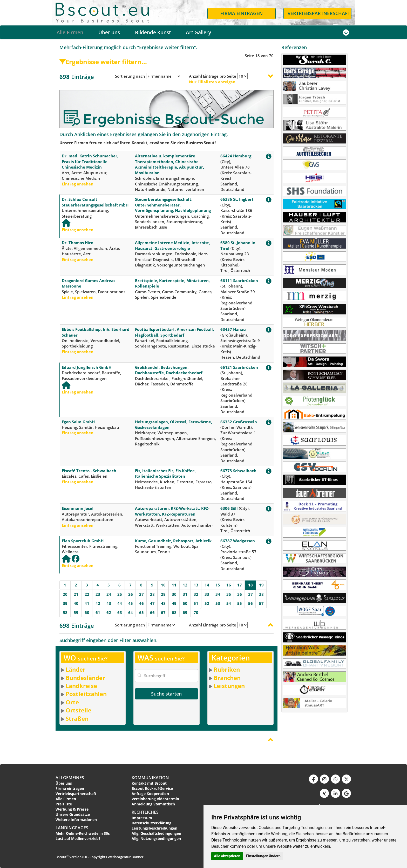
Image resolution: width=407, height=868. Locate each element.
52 (207, 603)
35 (229, 594)
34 (218, 594)
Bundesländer (85, 678)
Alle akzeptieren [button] (227, 856)
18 (250, 585)
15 (218, 585)
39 (65, 603)
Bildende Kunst (153, 32)
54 (229, 603)
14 (207, 585)
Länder (76, 669)
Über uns (109, 32)
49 (174, 603)
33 (207, 594)
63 (120, 612)
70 (196, 612)
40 (76, 603)
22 (87, 594)
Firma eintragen (70, 788)
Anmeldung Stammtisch (153, 804)
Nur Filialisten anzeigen (212, 82)
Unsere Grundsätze (73, 814)
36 (240, 594)
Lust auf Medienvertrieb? (78, 839)
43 (109, 603)
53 (218, 603)
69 (185, 612)
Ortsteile (79, 710)
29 (163, 594)
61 (98, 612)
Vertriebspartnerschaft (76, 794)
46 (141, 603)
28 (152, 594)
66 (152, 612)
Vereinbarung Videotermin (155, 799)
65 (141, 612)
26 (131, 594)
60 (87, 612)
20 (65, 594)
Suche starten (166, 694)
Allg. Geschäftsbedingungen (156, 833)
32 (196, 594)
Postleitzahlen (86, 694)
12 (185, 585)
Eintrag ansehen (78, 184)
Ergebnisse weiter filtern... (103, 62)
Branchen (227, 678)
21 (76, 594)
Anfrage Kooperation (150, 794)
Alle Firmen (70, 32)
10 (163, 585)
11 (174, 585)
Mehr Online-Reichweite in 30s (83, 833)
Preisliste (64, 804)
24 (109, 594)
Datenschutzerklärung (151, 823)
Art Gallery (198, 32)
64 (131, 612)
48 (163, 603)
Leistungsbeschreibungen (154, 828)
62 (109, 612)
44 (120, 603)
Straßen (77, 718)
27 (141, 594)
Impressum (142, 818)
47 (152, 603)
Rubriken (227, 669)
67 (163, 612)
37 (250, 594)
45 (131, 603)
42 (98, 603)
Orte (72, 702)
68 (174, 612)
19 (261, 585)
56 (250, 603)
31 (185, 594)
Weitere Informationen (76, 820)
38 (261, 594)
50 (185, 603)
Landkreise (81, 686)
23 (98, 594)
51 (196, 603)
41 (87, 603)
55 (240, 603)
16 (229, 585)
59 (76, 612)
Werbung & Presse (72, 809)
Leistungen (229, 686)
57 (261, 603)
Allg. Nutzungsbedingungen (156, 839)
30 (174, 594)
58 (65, 612)
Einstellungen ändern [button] (263, 856)
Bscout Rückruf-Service (152, 788)
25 (120, 594)
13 (196, 585)
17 (240, 585)
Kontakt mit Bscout (149, 783)
